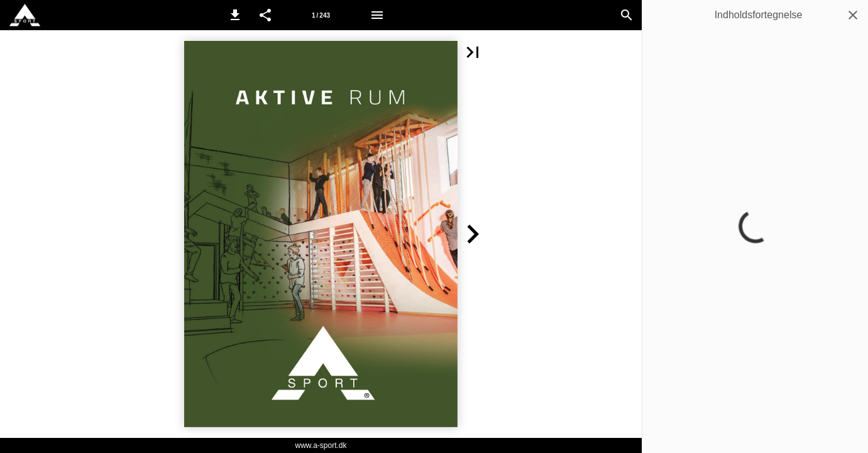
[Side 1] (321, 15)
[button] (235, 15)
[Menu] (377, 15)
